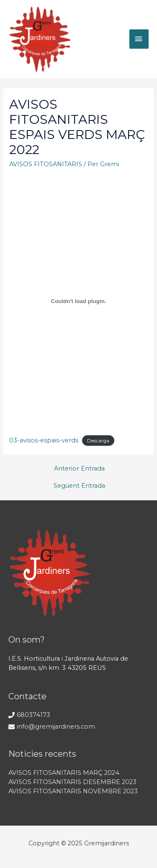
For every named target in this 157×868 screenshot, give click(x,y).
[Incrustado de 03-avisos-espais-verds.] (78, 301)
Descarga (98, 441)
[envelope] (52, 727)
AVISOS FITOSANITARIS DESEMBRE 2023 (72, 782)
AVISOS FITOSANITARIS (46, 164)
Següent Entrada (79, 486)
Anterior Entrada (79, 468)
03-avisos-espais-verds (44, 440)
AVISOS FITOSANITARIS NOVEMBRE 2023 (73, 791)
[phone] (29, 715)
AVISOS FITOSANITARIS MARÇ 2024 (64, 773)
